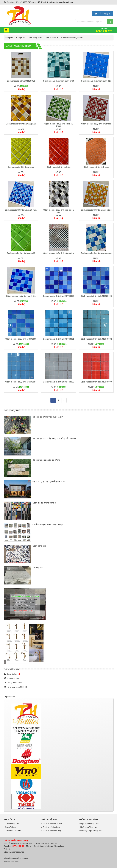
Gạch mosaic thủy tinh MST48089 (58, 382)
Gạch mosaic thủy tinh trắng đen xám (59, 211)
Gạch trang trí (35, 38)
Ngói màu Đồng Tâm (89, 824)
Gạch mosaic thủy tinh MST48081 (58, 339)
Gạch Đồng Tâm (12, 824)
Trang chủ (9, 38)
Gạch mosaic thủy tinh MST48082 (96, 339)
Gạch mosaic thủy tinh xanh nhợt (58, 81)
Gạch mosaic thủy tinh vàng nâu (21, 124)
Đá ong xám (38, 567)
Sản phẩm (21, 38)
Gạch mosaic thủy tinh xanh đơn (96, 81)
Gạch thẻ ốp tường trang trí (44, 503)
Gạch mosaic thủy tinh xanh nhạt (96, 253)
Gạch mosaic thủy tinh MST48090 (96, 382)
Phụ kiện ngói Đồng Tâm (90, 831)
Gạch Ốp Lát (10, 819)
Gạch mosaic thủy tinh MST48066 (21, 339)
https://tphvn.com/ (11, 862)
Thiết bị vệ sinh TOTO (51, 824)
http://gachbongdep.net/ (14, 852)
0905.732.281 (29, 2)
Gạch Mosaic (52, 38)
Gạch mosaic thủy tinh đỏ (58, 167)
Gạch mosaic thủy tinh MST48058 (58, 296)
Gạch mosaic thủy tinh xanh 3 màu (21, 210)
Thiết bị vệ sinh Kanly (51, 831)
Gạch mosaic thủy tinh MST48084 (21, 382)
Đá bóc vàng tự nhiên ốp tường (46, 460)
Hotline (104, 30)
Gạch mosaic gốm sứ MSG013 (21, 81)
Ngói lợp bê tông (88, 819)
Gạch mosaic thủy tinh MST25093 (96, 296)
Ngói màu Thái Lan (88, 827)
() (102, 14)
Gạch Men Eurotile (12, 831)
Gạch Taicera (10, 827)
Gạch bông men (39, 546)
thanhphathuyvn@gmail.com (61, 2)
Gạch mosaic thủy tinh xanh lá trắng (59, 125)
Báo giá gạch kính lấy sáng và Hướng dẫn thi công (55, 438)
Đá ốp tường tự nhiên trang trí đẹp (48, 524)
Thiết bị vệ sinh (49, 819)
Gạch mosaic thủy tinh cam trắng (96, 210)
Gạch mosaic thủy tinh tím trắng (96, 124)
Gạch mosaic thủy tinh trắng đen (59, 253)
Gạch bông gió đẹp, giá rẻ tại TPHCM (49, 481)
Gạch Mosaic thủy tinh (72, 38)
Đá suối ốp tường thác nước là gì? (48, 417)
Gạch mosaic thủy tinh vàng (21, 167)
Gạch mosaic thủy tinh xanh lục (21, 296)
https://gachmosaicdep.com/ (16, 858)
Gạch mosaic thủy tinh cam (96, 167)
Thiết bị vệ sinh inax (51, 827)
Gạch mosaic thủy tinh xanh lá (21, 253)
